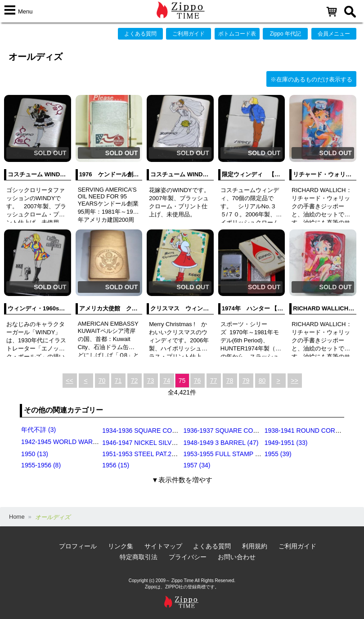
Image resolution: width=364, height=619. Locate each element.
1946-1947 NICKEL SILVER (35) (148, 443)
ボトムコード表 (237, 34)
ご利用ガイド (189, 34)
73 (151, 381)
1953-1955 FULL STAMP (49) (225, 454)
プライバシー (188, 557)
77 (214, 381)
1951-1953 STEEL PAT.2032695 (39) (154, 454)
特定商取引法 (139, 557)
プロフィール (78, 546)
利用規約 (255, 546)
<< (69, 381)
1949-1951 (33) (286, 443)
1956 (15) (116, 465)
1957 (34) (197, 465)
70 (102, 381)
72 (135, 381)
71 (118, 381)
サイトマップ (163, 546)
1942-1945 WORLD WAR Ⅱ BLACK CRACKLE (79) (94, 442)
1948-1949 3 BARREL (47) (221, 443)
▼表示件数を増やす (182, 480)
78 (230, 381)
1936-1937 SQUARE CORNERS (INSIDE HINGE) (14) (260, 431)
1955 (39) (278, 454)
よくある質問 (140, 34)
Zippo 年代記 (285, 34)
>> (294, 381)
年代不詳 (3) (38, 430)
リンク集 (121, 546)
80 (262, 381)
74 (167, 381)
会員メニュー (334, 34)
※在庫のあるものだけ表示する (311, 79)
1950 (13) (35, 454)
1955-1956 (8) (41, 465)
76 (198, 381)
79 (246, 381)
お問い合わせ (237, 557)
